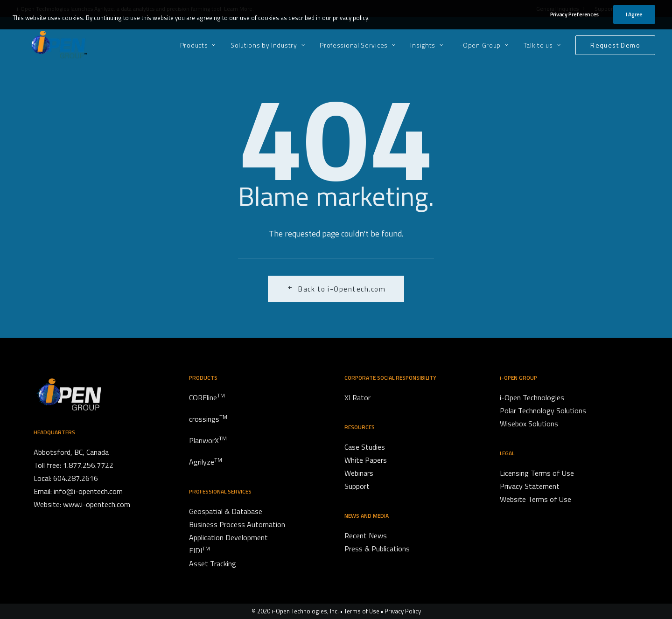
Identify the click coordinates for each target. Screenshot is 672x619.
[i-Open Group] (46, 45)
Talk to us (542, 45)
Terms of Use (362, 611)
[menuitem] (201, 45)
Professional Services (357, 45)
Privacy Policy (403, 611)
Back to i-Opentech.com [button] (336, 289)
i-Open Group (483, 45)
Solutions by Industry (268, 45)
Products (198, 45)
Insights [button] (427, 45)
